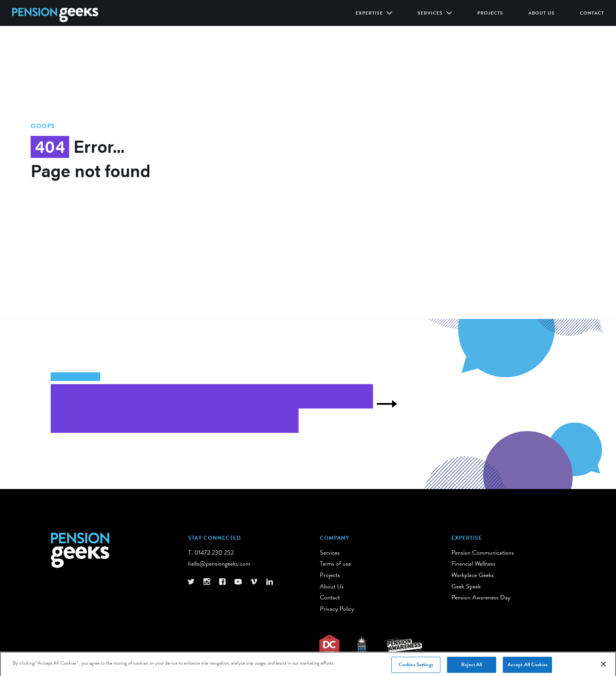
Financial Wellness (473, 564)
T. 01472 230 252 (211, 553)
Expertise (370, 13)
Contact (592, 13)
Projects (490, 13)
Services (431, 13)
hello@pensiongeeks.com (219, 564)
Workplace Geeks (473, 575)
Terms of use (335, 564)
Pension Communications (483, 553)
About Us (542, 13)
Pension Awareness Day (481, 597)
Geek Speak (466, 586)
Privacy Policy (337, 609)
